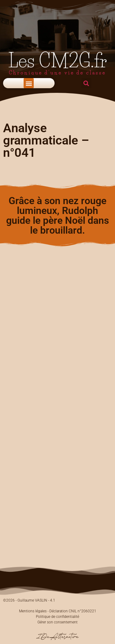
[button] (29, 83)
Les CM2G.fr (58, 61)
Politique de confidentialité (57, 617)
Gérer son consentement (57, 622)
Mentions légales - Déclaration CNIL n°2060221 (58, 611)
